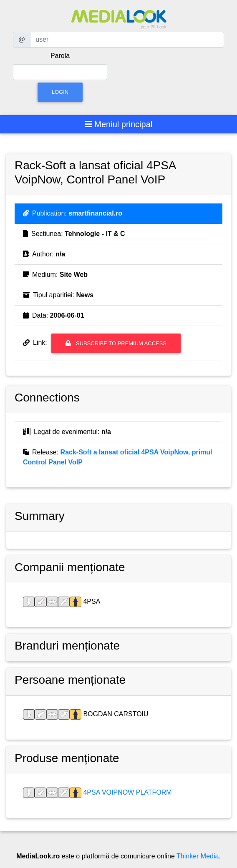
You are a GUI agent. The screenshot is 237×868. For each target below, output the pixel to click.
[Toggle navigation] (119, 124)
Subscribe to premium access (116, 343)
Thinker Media (198, 856)
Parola (60, 56)
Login (60, 92)
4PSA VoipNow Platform (127, 792)
